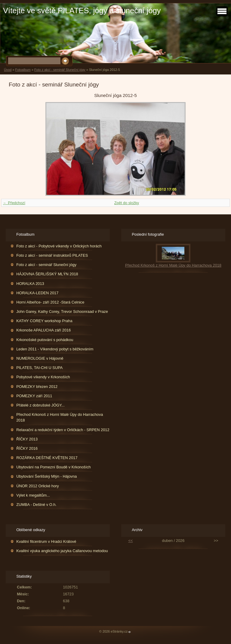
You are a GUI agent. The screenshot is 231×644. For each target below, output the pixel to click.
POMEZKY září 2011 (34, 396)
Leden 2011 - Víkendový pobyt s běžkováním (55, 349)
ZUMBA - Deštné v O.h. (36, 505)
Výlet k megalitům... (33, 495)
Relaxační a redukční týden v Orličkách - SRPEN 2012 (63, 430)
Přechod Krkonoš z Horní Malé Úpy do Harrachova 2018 (60, 417)
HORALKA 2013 (30, 284)
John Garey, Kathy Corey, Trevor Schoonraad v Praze (62, 311)
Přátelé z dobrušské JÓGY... (40, 405)
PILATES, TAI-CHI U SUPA (39, 368)
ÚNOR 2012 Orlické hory (38, 486)
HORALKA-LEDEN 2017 (37, 293)
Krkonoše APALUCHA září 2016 (43, 330)
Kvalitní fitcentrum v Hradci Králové (46, 541)
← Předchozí (14, 203)
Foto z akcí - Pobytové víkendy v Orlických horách (59, 246)
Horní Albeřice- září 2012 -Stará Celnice (50, 302)
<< (131, 541)
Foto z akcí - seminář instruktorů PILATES (52, 255)
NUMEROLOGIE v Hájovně (40, 358)
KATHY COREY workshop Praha (44, 321)
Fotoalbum (23, 70)
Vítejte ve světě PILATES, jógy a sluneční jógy (82, 11)
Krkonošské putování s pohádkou (45, 340)
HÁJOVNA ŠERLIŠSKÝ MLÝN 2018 (47, 274)
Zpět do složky (127, 203)
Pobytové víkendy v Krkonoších (43, 377)
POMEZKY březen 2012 (37, 387)
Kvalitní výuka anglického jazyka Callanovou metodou (62, 551)
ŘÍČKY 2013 (27, 439)
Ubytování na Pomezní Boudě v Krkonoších (54, 467)
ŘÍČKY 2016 (27, 448)
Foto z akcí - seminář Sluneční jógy (60, 70)
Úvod (8, 70)
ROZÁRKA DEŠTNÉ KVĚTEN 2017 (47, 458)
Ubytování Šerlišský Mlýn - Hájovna (46, 476)
